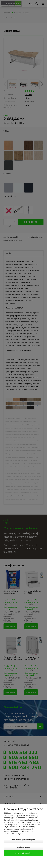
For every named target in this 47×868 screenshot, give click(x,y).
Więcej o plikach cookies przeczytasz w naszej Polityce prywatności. (21, 832)
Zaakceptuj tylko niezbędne (24, 840)
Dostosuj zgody (23, 847)
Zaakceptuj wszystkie (24, 853)
